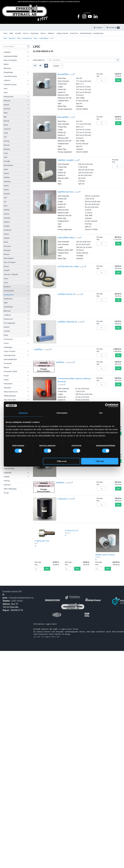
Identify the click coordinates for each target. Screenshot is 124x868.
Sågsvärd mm (9, 468)
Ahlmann (7, 101)
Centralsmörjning (10, 76)
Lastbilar (7, 331)
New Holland (9, 258)
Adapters (7, 52)
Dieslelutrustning (10, 84)
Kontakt (18, 33)
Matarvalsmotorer (11, 392)
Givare (6, 343)
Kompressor (8, 319)
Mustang (7, 250)
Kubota (7, 214)
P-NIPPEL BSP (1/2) (42, 541)
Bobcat (6, 121)
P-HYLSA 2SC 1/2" (72, 531)
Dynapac (7, 149)
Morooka (7, 246)
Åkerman (7, 311)
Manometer (8, 384)
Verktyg (7, 481)
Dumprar (7, 287)
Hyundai (7, 194)
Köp (118, 80)
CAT (5, 137)
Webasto (7, 485)
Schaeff (7, 270)
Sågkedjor (8, 473)
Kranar (6, 376)
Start (5, 33)
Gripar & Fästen (10, 351)
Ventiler (7, 477)
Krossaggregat (9, 323)
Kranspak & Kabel (10, 371)
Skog (6, 335)
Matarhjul (7, 388)
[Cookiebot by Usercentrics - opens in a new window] (107, 405)
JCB (5, 198)
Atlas (6, 113)
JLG (5, 202)
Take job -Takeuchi (11, 274)
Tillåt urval (62, 461)
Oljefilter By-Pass (65, 192)
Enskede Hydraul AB (12, 592)
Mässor (43, 33)
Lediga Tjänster (62, 33)
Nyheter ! (51, 33)
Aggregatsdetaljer (11, 56)
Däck (6, 88)
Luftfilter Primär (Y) (66, 294)
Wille (6, 303)
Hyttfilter (38, 349)
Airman (6, 105)
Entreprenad (27, 38)
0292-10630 (17, 601)
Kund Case (74, 33)
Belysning (7, 68)
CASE (6, 133)
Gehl (5, 157)
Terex (6, 279)
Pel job (6, 266)
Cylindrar (7, 80)
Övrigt (6, 493)
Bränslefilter (63, 74)
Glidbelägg (8, 347)
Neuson (7, 254)
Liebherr (7, 222)
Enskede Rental (86, 33)
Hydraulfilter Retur (66, 237)
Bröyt (6, 125)
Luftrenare (62, 499)
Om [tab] (101, 413)
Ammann (7, 109)
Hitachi (6, 173)
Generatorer (8, 339)
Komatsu (7, 218)
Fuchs (6, 153)
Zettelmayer (8, 307)
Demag (6, 141)
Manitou (7, 238)
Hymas (6, 190)
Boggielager (8, 72)
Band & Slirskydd (10, 60)
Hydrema (7, 181)
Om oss (26, 33)
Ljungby (7, 226)
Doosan (7, 145)
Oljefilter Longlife (65, 160)
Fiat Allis (7, 161)
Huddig (7, 177)
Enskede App (98, 33)
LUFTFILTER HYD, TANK (68, 266)
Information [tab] (62, 413)
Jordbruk (7, 315)
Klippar (6, 367)
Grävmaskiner (9, 291)
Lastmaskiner (44, 38)
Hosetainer (8, 363)
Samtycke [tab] (23, 413)
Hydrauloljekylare (10, 359)
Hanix (6, 169)
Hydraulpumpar (10, 355)
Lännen (6, 234)
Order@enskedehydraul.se (21, 598)
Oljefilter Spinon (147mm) (105, 555)
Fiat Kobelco (8, 165)
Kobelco (7, 210)
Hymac (6, 185)
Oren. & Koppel (10, 262)
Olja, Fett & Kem (10, 400)
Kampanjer (35, 33)
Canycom (7, 129)
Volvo (35, 38)
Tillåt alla (100, 461)
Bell (5, 117)
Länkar (6, 380)
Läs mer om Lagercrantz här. (47, 637)
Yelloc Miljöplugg (10, 489)
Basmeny (12, 38)
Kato (6, 206)
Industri (7, 327)
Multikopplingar (10, 396)
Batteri (6, 64)
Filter (19, 38)
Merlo (6, 242)
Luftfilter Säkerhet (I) (67, 322)
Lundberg (7, 230)
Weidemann (8, 299)
